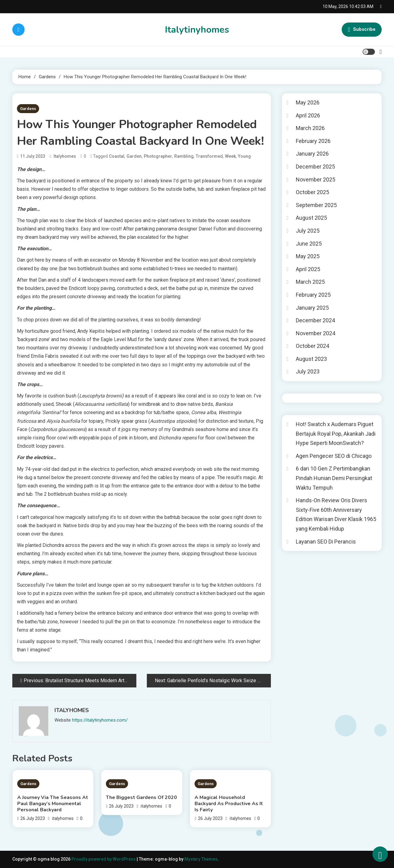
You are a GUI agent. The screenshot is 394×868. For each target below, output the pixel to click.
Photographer (158, 156)
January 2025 (312, 308)
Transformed (209, 156)
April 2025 (308, 269)
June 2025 (309, 244)
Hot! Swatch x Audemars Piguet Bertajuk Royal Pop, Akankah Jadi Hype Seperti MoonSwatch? (336, 434)
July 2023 (308, 371)
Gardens (28, 109)
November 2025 (316, 179)
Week (230, 156)
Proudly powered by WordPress (104, 859)
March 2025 (310, 282)
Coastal (117, 156)
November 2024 (316, 333)
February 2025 (313, 295)
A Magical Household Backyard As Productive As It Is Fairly (229, 804)
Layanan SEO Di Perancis (326, 542)
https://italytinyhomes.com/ (100, 720)
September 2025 (316, 205)
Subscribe (362, 30)
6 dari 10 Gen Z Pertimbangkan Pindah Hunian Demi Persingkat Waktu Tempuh (334, 478)
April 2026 (308, 115)
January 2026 (312, 154)
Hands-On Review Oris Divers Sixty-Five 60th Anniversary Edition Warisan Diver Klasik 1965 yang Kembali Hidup (336, 514)
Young (244, 156)
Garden (134, 156)
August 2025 (311, 218)
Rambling (184, 156)
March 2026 (310, 128)
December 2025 (315, 167)
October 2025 (312, 192)
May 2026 (308, 102)
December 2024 (315, 320)
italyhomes (65, 156)
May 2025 (308, 256)
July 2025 (308, 231)
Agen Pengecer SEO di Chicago (334, 456)
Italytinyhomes (197, 30)
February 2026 (313, 141)
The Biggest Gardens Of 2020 (141, 797)
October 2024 (312, 346)
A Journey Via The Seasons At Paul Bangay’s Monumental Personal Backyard (53, 804)
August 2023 (311, 359)
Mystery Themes (201, 859)
